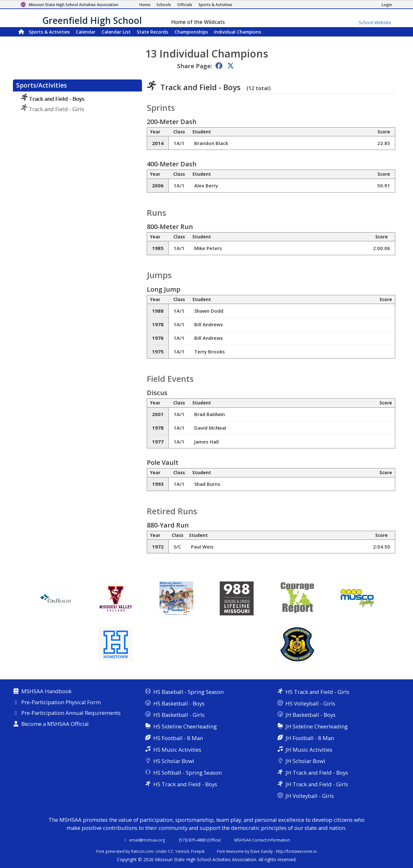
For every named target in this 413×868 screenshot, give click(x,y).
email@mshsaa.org (147, 840)
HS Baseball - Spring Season (188, 692)
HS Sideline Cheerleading (185, 726)
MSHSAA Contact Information (262, 840)
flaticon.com (142, 851)
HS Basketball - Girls (179, 715)
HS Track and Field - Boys (185, 784)
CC (171, 851)
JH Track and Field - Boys (317, 773)
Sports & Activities (49, 32)
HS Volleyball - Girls (310, 703)
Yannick (182, 851)
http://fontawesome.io (296, 851)
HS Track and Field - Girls (317, 692)
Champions (237, 32)
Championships (191, 32)
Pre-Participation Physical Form (61, 703)
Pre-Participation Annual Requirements (71, 713)
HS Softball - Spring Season (187, 773)
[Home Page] (145, 5)
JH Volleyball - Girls (310, 796)
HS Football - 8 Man (178, 738)
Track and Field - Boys (52, 99)
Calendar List (116, 32)
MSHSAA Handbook (46, 692)
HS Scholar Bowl (174, 761)
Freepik (198, 851)
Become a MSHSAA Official (55, 724)
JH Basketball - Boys (311, 715)
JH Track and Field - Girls (317, 784)
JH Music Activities (309, 750)
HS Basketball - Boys (179, 703)
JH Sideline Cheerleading (317, 726)
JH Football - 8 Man (310, 738)
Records (152, 32)
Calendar (86, 32)
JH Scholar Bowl (305, 761)
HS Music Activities (177, 750)
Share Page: (195, 66)
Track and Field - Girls (52, 109)
